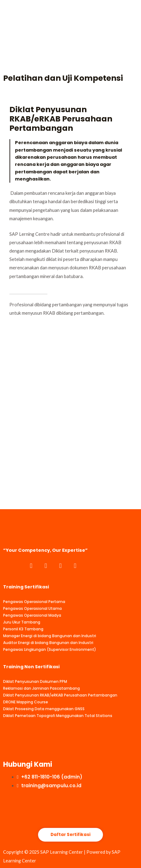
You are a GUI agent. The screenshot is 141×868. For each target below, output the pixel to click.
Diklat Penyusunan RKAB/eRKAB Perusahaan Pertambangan (60, 695)
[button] (70, 835)
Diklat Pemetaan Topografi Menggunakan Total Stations (58, 716)
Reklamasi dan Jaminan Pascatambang (41, 688)
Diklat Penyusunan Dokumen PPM (35, 681)
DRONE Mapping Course (26, 702)
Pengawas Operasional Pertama (34, 602)
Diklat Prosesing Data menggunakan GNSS (44, 709)
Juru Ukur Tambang (22, 622)
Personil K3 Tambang (23, 629)
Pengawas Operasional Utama (32, 608)
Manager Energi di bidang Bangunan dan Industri (50, 636)
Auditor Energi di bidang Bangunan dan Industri (48, 643)
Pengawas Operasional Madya (32, 615)
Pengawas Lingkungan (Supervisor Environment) (50, 649)
